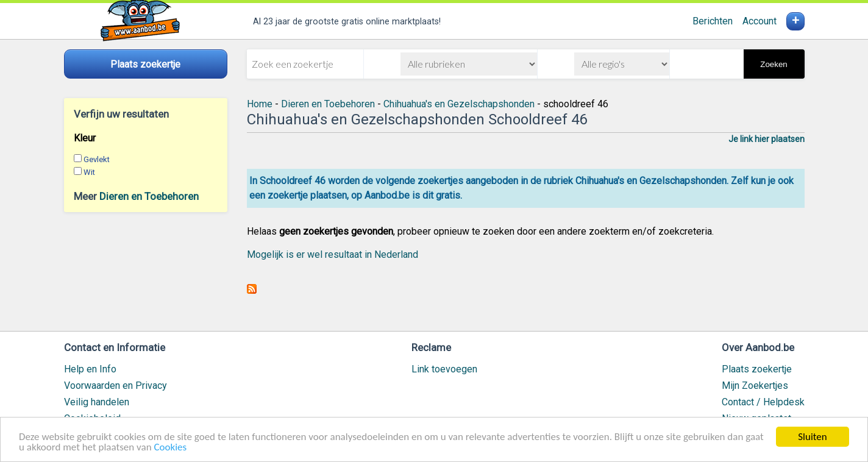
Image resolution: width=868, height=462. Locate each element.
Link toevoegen (444, 369)
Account (759, 21)
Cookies (170, 448)
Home (260, 104)
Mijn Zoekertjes (755, 386)
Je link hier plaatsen (767, 139)
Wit (89, 172)
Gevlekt (97, 159)
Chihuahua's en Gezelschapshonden (459, 104)
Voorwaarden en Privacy (116, 386)
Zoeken (774, 64)
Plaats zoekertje (757, 369)
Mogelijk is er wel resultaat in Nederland (333, 254)
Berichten (713, 21)
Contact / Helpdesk (763, 402)
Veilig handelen (97, 402)
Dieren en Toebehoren (149, 196)
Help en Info (90, 369)
